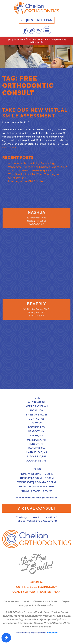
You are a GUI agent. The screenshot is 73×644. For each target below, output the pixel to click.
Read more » (9, 148)
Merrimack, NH (36, 440)
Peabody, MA (36, 431)
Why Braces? (36, 402)
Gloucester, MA (37, 461)
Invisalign (36, 410)
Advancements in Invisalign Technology (32, 163)
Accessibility (36, 427)
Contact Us (37, 419)
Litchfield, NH (36, 457)
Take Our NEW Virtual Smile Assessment (35, 113)
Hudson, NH (36, 444)
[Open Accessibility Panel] (6, 638)
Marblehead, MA (37, 452)
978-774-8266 (37, 316)
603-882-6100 (36, 224)
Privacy (37, 423)
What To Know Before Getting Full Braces (33, 171)
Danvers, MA (37, 448)
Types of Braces (37, 415)
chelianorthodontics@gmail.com (37, 498)
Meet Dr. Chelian (37, 406)
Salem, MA (37, 436)
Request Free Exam (37, 20)
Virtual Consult (37, 508)
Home (36, 398)
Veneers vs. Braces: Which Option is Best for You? (37, 167)
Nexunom (52, 633)
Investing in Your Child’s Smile (25, 181)
